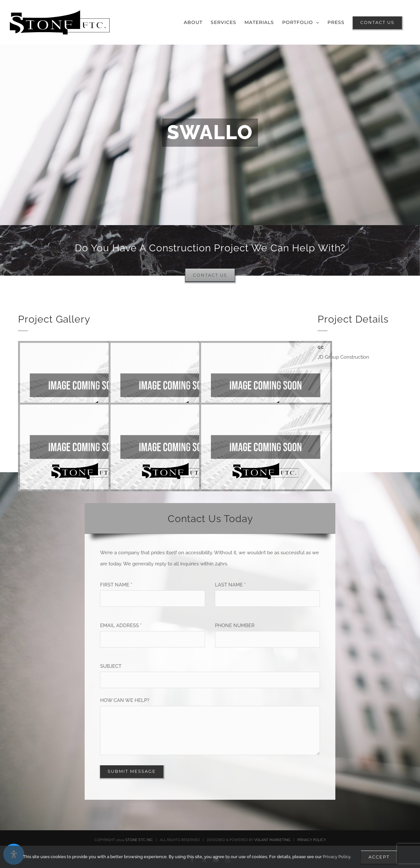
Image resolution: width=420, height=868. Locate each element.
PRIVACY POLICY (312, 840)
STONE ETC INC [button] (139, 840)
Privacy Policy (336, 857)
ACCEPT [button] (379, 857)
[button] (301, 22)
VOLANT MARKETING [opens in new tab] (272, 840)
